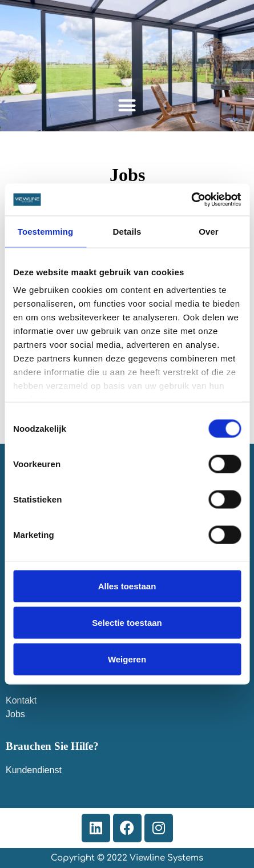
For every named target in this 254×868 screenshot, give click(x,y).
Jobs (15, 714)
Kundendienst (34, 770)
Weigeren (127, 659)
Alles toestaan (127, 586)
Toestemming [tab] (46, 231)
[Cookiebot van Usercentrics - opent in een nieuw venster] (191, 200)
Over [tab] (209, 231)
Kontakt (21, 700)
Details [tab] (127, 231)
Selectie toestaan (127, 622)
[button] (127, 106)
